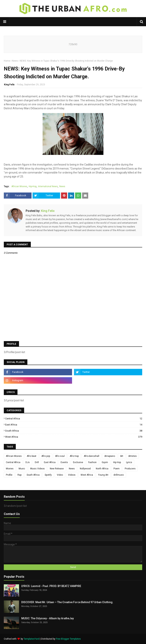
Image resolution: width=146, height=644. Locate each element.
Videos (72, 475)
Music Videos (37, 469)
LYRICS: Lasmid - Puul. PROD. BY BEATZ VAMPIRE (51, 586)
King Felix (9, 85)
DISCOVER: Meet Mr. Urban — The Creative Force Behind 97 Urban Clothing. (67, 602)
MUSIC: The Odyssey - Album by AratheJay (48, 618)
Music (22, 469)
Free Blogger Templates (68, 639)
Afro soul (60, 456)
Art (122, 456)
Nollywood (85, 469)
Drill (37, 462)
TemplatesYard (31, 639)
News (15, 61)
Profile (9, 475)
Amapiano (110, 456)
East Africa (74, 425)
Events (64, 462)
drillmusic (119, 475)
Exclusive (78, 462)
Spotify (48, 475)
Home (7, 61)
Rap (19, 475)
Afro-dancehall (92, 456)
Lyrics (129, 462)
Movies (10, 469)
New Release (57, 469)
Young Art (103, 475)
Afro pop (46, 456)
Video (60, 475)
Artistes (133, 456)
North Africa (102, 469)
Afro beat (32, 456)
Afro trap (74, 456)
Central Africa (74, 419)
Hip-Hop (33, 186)
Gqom (105, 462)
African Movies (19, 186)
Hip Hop (117, 462)
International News (48, 186)
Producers (130, 469)
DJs (28, 462)
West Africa (74, 437)
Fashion (92, 462)
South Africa (74, 431)
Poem (117, 469)
